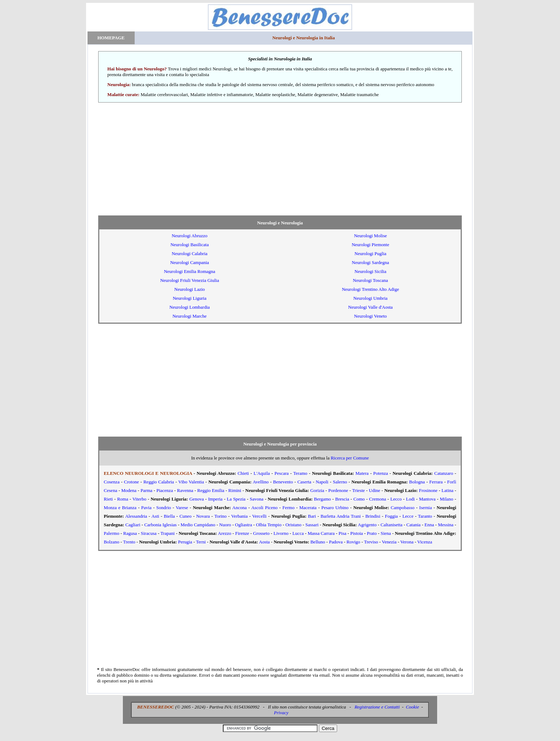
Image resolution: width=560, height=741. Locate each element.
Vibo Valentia (191, 482)
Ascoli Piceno (264, 508)
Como (359, 499)
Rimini (235, 490)
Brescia (342, 499)
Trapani (167, 533)
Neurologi (190, 236)
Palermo (112, 533)
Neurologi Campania (189, 262)
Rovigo (353, 542)
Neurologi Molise (370, 236)
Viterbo (139, 499)
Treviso (371, 542)
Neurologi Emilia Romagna (190, 271)
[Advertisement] (280, 159)
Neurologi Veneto (370, 316)
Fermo (289, 508)
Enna (429, 525)
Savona (256, 499)
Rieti (108, 499)
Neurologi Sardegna (370, 262)
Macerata (308, 508)
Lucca (298, 533)
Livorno (281, 533)
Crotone (131, 482)
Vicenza (425, 542)
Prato (372, 533)
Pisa (342, 533)
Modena (129, 490)
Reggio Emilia (211, 490)
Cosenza (112, 482)
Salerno (340, 482)
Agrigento (367, 525)
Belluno (318, 542)
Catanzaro (444, 473)
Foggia (391, 516)
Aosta (264, 542)
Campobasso (402, 508)
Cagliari (133, 525)
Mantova (427, 499)
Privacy (281, 713)
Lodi (411, 499)
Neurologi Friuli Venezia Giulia (189, 280)
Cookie (412, 707)
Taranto (425, 516)
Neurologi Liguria (190, 298)
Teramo (300, 473)
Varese (182, 508)
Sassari (312, 525)
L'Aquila (262, 473)
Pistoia (357, 533)
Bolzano (112, 542)
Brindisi (373, 516)
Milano (447, 499)
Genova (196, 499)
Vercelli (259, 516)
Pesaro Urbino (335, 508)
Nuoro (225, 525)
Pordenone (338, 490)
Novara (203, 516)
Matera (362, 473)
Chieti (243, 473)
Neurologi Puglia (371, 253)
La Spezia (236, 499)
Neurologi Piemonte (371, 245)
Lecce (408, 516)
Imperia (215, 499)
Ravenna (185, 490)
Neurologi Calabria (190, 253)
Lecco (396, 499)
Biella (169, 516)
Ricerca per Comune (350, 458)
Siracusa (149, 533)
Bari (312, 516)
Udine (375, 490)
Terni (201, 542)
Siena (386, 533)
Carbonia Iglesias (161, 525)
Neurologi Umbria (370, 298)
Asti (155, 516)
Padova (336, 542)
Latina (447, 490)
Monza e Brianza (120, 508)
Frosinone (428, 490)
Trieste (359, 490)
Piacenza (165, 490)
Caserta (304, 482)
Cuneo (185, 516)
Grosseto (261, 533)
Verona (407, 542)
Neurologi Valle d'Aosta (371, 307)
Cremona (377, 499)
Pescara (282, 473)
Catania (414, 525)
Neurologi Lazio (190, 289)
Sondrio (164, 508)
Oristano (293, 525)
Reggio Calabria (159, 482)
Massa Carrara (321, 533)
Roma (123, 499)
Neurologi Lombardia (189, 307)
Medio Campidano (198, 525)
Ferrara (436, 482)
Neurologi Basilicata (189, 245)
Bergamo (322, 499)
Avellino (261, 482)
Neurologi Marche (190, 316)
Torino (220, 516)
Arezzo (225, 533)
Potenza (381, 473)
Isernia (426, 508)
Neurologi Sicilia (371, 271)
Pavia (146, 508)
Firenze (242, 533)
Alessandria (136, 516)
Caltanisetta (391, 525)
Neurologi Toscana (370, 280)
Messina (446, 525)
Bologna (417, 482)
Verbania (239, 516)
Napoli (322, 482)
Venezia (389, 542)
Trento (129, 542)
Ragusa (130, 533)
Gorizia (317, 490)
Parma (146, 490)
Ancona (239, 508)
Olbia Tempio (269, 525)
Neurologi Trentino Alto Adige (370, 289)
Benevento (283, 482)
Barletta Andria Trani (341, 516)
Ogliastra (244, 525)
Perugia (185, 542)
